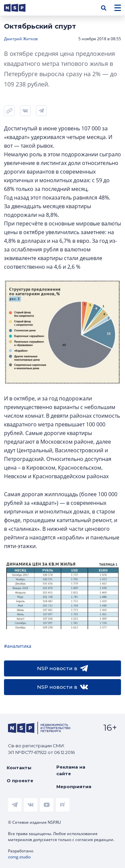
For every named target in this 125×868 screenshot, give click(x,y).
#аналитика (18, 646)
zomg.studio (19, 857)
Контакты (19, 768)
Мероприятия (74, 787)
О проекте (20, 781)
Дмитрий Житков (21, 39)
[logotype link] (20, 8)
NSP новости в (62, 668)
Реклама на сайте (71, 770)
